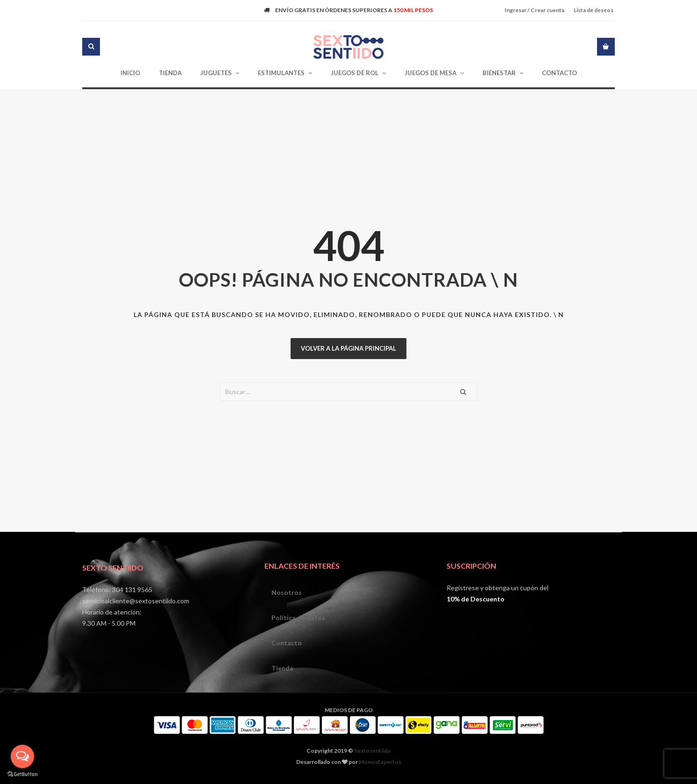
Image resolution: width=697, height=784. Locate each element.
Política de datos (298, 618)
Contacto (287, 643)
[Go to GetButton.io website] (22, 774)
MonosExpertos (380, 762)
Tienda (282, 668)
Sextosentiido (373, 751)
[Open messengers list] (22, 756)
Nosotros (287, 592)
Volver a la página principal (348, 348)
